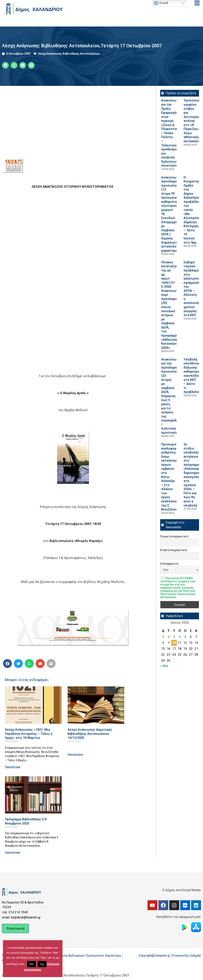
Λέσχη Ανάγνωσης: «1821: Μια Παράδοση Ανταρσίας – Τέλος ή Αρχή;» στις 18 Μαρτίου (29, 734)
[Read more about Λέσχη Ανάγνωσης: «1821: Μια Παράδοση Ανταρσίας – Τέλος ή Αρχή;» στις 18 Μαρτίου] (33, 705)
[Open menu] (197, 3)
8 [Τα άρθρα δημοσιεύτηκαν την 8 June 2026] (163, 643)
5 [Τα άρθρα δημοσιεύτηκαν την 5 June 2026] (185, 637)
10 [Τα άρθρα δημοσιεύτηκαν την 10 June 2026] (174, 643)
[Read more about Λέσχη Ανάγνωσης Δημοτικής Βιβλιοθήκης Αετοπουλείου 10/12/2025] (96, 705)
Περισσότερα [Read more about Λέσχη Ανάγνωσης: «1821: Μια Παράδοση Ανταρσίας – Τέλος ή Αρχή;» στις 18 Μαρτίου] (13, 767)
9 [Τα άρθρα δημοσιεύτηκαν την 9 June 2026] (169, 643)
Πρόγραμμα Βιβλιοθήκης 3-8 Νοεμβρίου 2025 (26, 821)
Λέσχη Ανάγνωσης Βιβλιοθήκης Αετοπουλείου (69, 54)
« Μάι (164, 666)
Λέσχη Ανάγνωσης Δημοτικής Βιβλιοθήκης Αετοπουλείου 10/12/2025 (90, 734)
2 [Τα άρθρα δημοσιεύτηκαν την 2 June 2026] (169, 637)
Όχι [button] (42, 964)
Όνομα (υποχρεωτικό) (174, 536)
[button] (5, 65)
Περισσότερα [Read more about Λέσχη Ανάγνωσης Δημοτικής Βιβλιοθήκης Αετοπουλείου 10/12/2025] (75, 754)
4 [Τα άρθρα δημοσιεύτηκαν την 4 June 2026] (180, 637)
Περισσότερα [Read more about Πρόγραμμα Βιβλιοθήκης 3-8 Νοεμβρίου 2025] (13, 852)
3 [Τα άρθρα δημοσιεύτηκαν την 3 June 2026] (174, 637)
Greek (161, 3)
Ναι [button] (32, 964)
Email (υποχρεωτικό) (174, 550)
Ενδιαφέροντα (169, 564)
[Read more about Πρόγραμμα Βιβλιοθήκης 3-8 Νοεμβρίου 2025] (33, 795)
